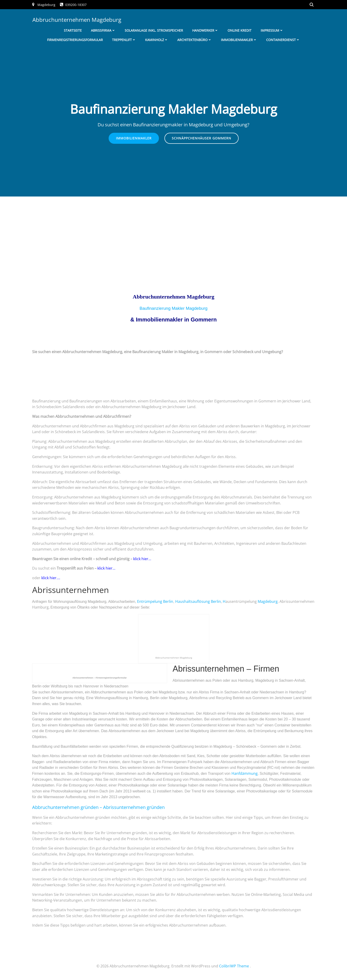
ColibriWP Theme (234, 966)
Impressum (272, 30)
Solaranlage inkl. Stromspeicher (154, 30)
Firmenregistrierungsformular (75, 39)
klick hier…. (50, 578)
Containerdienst (283, 39)
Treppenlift (124, 39)
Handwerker (205, 30)
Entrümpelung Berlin (155, 602)
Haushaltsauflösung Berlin (198, 602)
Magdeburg (268, 602)
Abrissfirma (103, 30)
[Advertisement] (174, 231)
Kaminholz (157, 39)
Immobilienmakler (239, 39)
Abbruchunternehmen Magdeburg (77, 19)
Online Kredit (240, 30)
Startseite (73, 30)
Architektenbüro (195, 39)
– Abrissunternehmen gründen (98, 807)
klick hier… (143, 559)
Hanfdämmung (245, 774)
